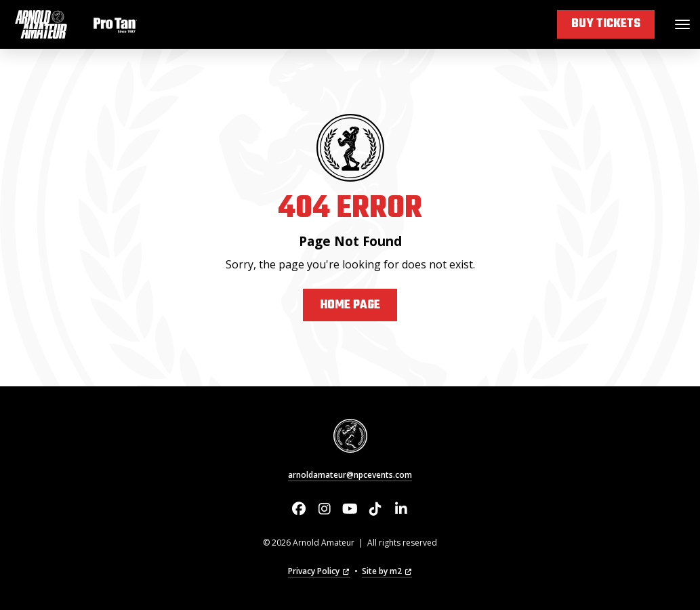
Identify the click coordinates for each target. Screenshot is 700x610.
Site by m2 (387, 571)
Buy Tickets (606, 24)
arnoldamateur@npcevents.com (350, 475)
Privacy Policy (319, 571)
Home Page (350, 305)
